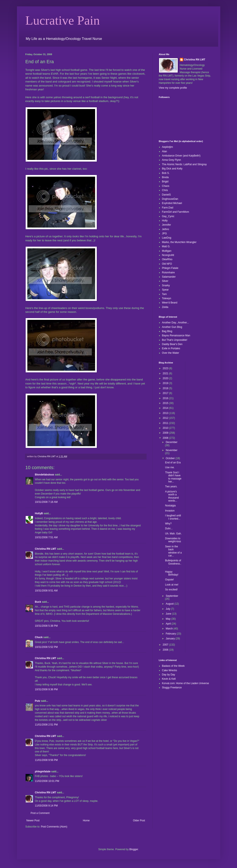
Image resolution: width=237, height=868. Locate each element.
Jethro (166, 229)
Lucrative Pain (63, 20)
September (172, 596)
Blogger (134, 849)
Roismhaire (168, 273)
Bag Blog (167, 331)
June (169, 614)
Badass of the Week (173, 666)
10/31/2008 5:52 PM (46, 647)
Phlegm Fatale (170, 268)
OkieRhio (167, 259)
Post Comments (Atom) (54, 827)
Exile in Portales (171, 348)
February (171, 634)
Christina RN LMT (46, 549)
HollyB (39, 513)
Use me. (170, 467)
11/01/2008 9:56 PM (46, 760)
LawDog (167, 238)
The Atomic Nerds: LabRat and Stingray (184, 164)
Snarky (166, 285)
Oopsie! (169, 580)
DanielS (166, 195)
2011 (166, 423)
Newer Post (33, 820)
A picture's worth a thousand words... (172, 496)
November (171, 450)
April (168, 624)
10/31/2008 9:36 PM (46, 689)
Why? (168, 524)
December (171, 442)
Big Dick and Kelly (172, 169)
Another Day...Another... (175, 323)
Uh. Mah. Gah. (173, 534)
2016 (166, 398)
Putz (38, 701)
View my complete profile (173, 88)
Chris (165, 190)
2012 (166, 418)
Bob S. (166, 173)
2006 (166, 650)
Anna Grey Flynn (172, 160)
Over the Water (171, 353)
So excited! (171, 590)
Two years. (171, 486)
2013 (166, 413)
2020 (166, 378)
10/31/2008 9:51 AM (46, 591)
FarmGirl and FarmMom (176, 212)
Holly (165, 221)
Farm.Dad (168, 208)
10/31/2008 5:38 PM (46, 626)
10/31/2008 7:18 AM (46, 502)
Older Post (139, 820)
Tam (164, 294)
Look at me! (172, 585)
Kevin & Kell (169, 679)
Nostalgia (170, 506)
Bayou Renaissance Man (176, 335)
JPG (164, 233)
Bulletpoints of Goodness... (173, 564)
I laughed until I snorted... (173, 517)
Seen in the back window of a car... (173, 551)
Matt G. (166, 246)
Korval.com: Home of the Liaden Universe (186, 683)
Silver (165, 281)
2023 (166, 368)
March (170, 629)
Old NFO (167, 264)
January (170, 639)
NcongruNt (168, 255)
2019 (166, 383)
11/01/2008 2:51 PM (46, 725)
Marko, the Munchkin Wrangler (179, 242)
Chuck (39, 637)
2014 (166, 408)
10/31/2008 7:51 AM (46, 537)
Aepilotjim (168, 147)
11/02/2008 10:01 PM (47, 781)
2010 (166, 428)
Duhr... (169, 528)
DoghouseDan (170, 199)
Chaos (166, 186)
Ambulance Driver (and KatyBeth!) (181, 156)
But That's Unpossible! (175, 340)
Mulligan (167, 251)
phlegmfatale (43, 772)
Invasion (170, 511)
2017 (166, 393)
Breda (165, 177)
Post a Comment (40, 813)
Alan (165, 151)
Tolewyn (167, 298)
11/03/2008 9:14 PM (46, 806)
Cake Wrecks (170, 670)
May (168, 619)
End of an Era (173, 463)
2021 (166, 373)
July (168, 609)
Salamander (169, 277)
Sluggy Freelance (172, 688)
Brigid (165, 182)
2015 (166, 403)
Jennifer (167, 225)
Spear (165, 290)
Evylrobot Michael (172, 203)
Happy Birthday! (172, 573)
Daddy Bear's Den (172, 344)
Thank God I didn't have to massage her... (173, 477)
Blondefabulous (45, 475)
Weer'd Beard (170, 303)
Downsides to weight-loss (173, 540)
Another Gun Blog (172, 327)
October (170, 458)
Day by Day (169, 675)
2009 (166, 433)
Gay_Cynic (168, 216)
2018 (166, 388)
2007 (166, 645)
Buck (38, 602)
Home (86, 820)
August (170, 604)
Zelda (165, 307)
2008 (166, 438)
